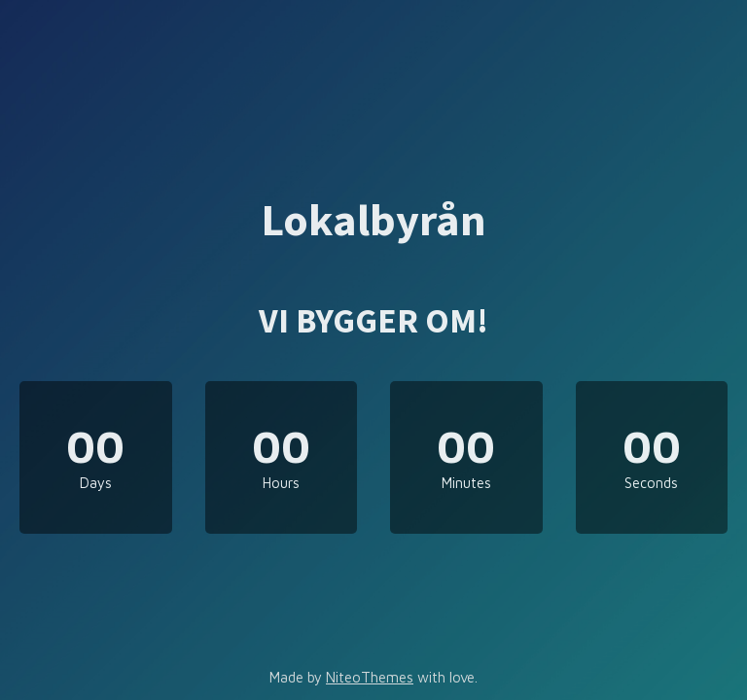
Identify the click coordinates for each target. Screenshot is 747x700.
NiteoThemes (370, 677)
